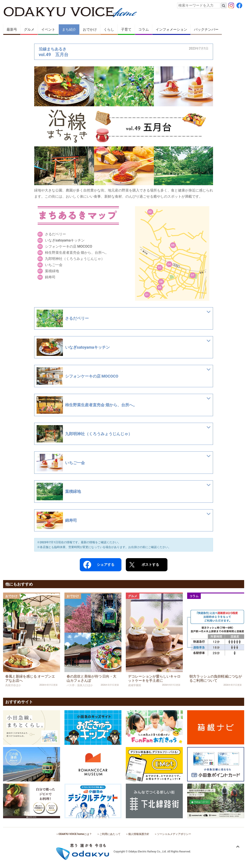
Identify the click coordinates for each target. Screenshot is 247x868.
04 (169, 264)
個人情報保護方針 (139, 834)
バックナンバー (206, 29)
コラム (144, 29)
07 (193, 275)
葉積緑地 (52, 271)
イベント (48, 29)
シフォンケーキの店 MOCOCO (69, 246)
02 (150, 212)
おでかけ (90, 29)
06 (160, 287)
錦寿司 (50, 277)
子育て (126, 29)
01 (147, 295)
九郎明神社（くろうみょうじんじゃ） (75, 259)
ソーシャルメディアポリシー (174, 834)
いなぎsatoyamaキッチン (65, 240)
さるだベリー (55, 234)
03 (160, 267)
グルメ (29, 29)
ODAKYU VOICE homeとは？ (75, 834)
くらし (109, 29)
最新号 (12, 29)
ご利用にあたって (110, 834)
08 (161, 282)
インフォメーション (171, 29)
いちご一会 (54, 265)
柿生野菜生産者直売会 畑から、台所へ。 (77, 253)
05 (173, 245)
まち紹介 (69, 29)
